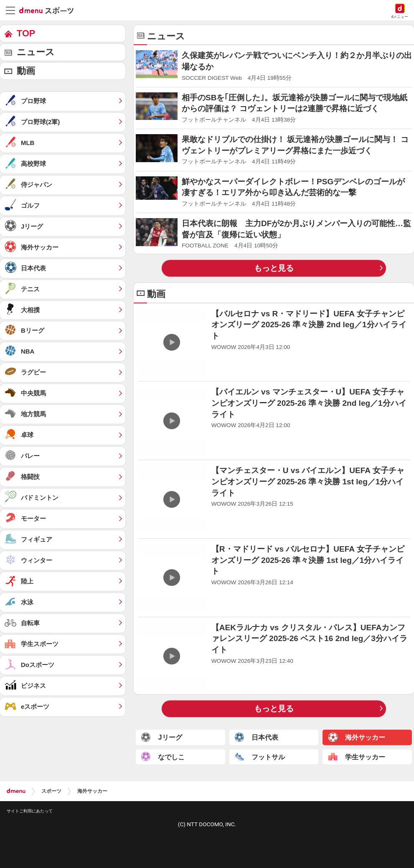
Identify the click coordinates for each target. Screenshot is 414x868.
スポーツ (51, 791)
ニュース (36, 52)
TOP (26, 33)
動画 (26, 71)
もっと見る (274, 268)
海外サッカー (92, 791)
